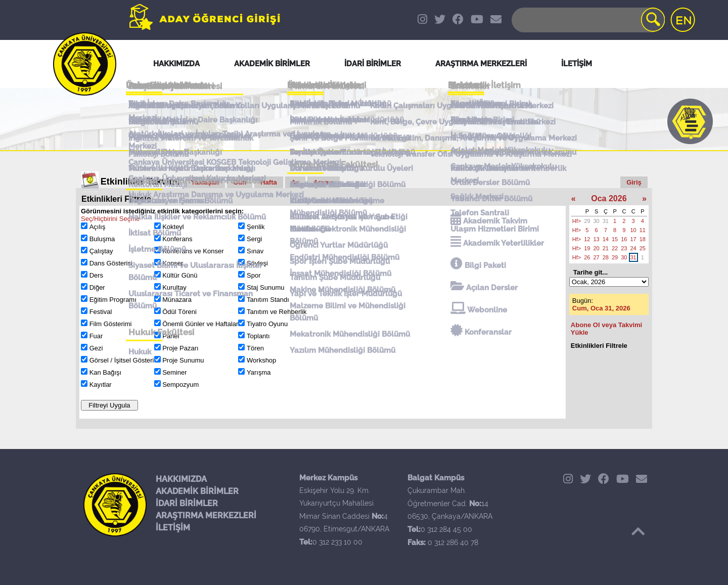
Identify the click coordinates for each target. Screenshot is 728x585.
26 (587, 257)
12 (587, 239)
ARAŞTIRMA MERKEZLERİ (206, 515)
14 (606, 239)
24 (633, 248)
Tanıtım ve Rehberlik (277, 312)
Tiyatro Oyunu (267, 324)
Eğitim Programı (113, 300)
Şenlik (256, 227)
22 (615, 248)
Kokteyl (173, 227)
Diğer (97, 287)
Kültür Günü (180, 275)
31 (606, 221)
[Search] (587, 20)
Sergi (254, 239)
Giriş (634, 182)
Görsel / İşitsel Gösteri (122, 360)
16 (624, 239)
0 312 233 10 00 (337, 542)
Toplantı (258, 336)
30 (597, 221)
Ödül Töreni (179, 312)
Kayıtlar (101, 385)
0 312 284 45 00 (446, 529)
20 (597, 248)
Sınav (255, 251)
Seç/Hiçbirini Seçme (110, 219)
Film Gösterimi (111, 324)
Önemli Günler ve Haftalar (200, 324)
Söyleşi (257, 263)
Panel (171, 336)
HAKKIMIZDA (181, 479)
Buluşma (102, 239)
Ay (295, 182)
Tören (255, 348)
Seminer (174, 372)
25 (643, 248)
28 (606, 257)
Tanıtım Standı (268, 300)
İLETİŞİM (173, 528)
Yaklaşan (205, 182)
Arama (324, 182)
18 (643, 239)
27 (597, 257)
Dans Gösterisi (111, 263)
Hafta (269, 182)
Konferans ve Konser (193, 251)
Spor (254, 275)
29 (587, 221)
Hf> (577, 221)
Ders (96, 275)
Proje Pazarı (180, 348)
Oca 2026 (609, 198)
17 (633, 239)
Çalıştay (101, 251)
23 (624, 248)
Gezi (96, 348)
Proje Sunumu (183, 360)
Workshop (261, 360)
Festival (101, 312)
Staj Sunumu (265, 287)
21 (606, 248)
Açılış (98, 227)
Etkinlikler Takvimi (140, 182)
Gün (240, 182)
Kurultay (174, 287)
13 (597, 239)
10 (633, 230)
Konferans (177, 239)
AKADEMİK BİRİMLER (197, 491)
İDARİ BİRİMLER (187, 503)
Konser (173, 263)
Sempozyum (180, 385)
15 (615, 239)
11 (643, 230)
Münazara (177, 300)
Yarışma (259, 372)
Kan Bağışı (106, 372)
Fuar (96, 336)
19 (587, 248)
